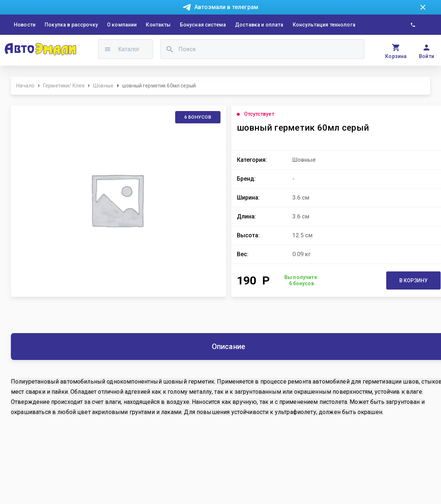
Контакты (158, 25)
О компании (122, 25)
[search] (170, 49)
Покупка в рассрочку (71, 25)
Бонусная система (203, 25)
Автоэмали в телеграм (226, 7)
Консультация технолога (324, 25)
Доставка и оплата (259, 25)
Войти (427, 56)
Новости (25, 25)
